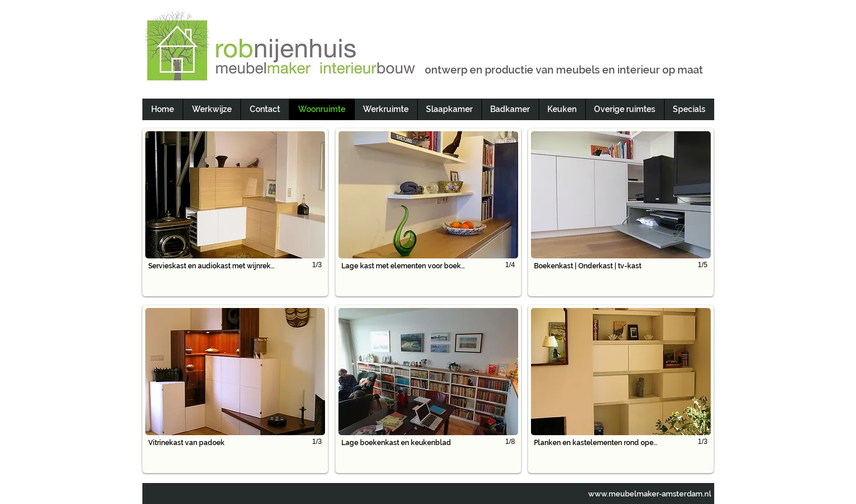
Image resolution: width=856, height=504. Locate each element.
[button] (235, 212)
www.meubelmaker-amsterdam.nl (650, 494)
